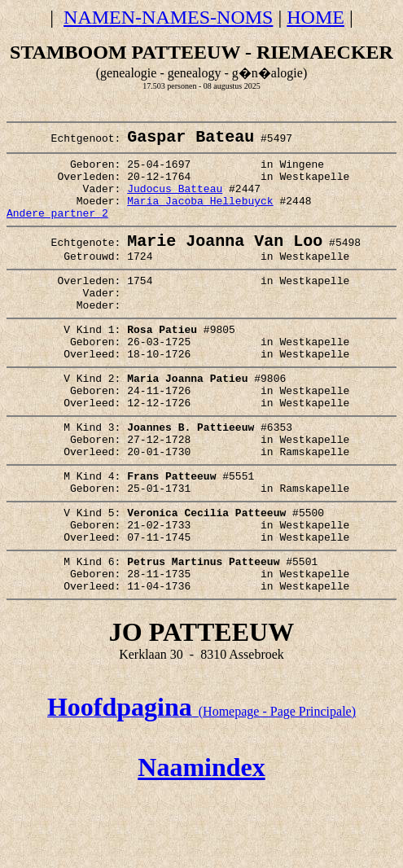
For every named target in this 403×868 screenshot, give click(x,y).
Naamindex (201, 842)
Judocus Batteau (175, 201)
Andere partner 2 (57, 230)
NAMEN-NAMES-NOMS (168, 17)
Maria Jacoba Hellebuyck (200, 216)
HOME (315, 17)
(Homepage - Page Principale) (201, 786)
